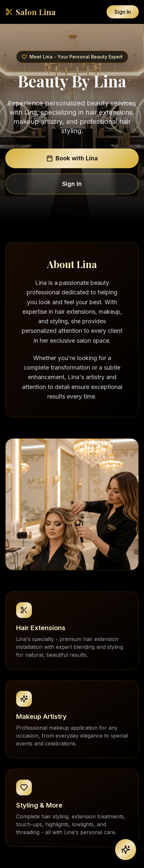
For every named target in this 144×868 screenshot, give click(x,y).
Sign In (123, 12)
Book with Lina (72, 158)
